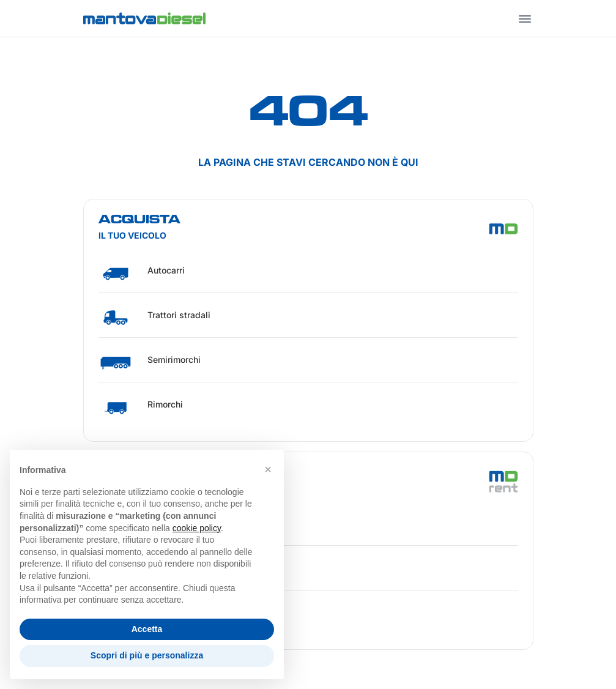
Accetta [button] (147, 629)
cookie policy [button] (197, 528)
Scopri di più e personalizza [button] (147, 655)
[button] (268, 469)
